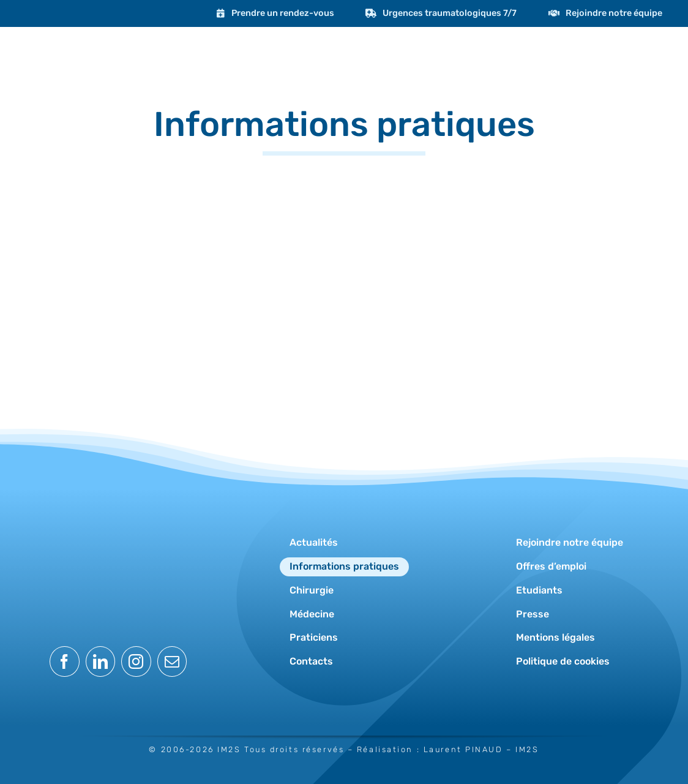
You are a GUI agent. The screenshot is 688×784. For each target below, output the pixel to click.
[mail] (172, 661)
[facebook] (65, 661)
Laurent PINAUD (463, 749)
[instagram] (136, 661)
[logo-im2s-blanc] (118, 514)
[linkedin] (101, 661)
